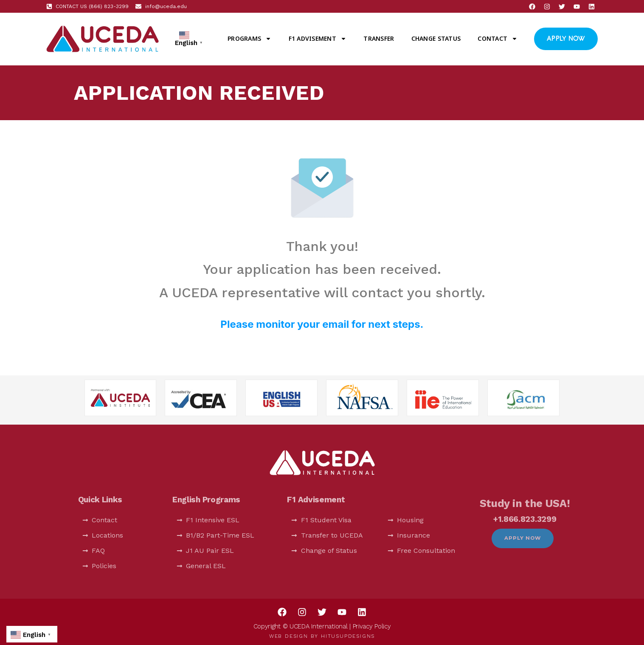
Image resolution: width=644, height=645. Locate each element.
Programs (249, 39)
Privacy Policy (372, 626)
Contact (498, 39)
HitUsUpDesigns (348, 636)
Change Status (436, 38)
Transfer (379, 38)
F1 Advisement (318, 39)
